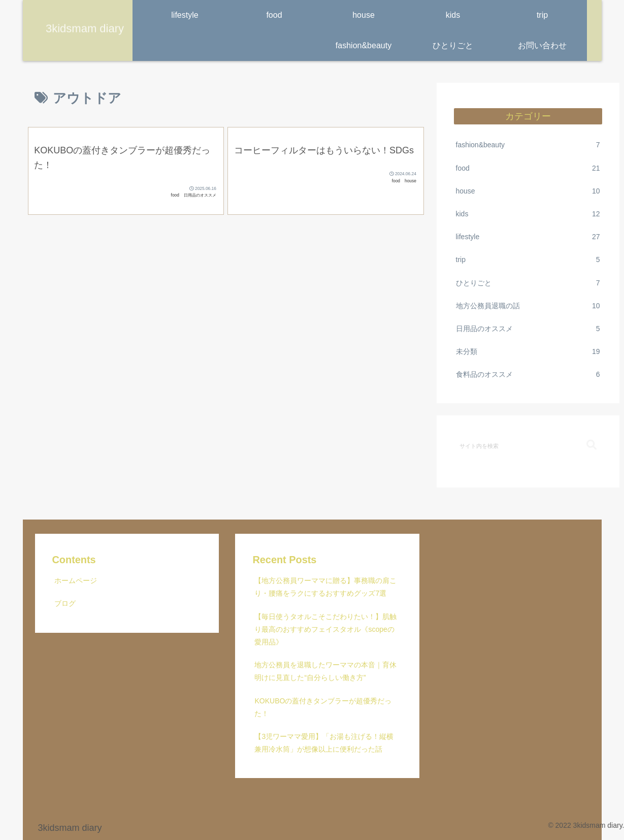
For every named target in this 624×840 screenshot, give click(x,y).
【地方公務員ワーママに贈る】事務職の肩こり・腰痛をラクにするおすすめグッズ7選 (325, 587)
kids (528, 214)
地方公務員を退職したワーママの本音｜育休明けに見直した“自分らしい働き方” (325, 671)
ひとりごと (528, 283)
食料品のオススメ (528, 375)
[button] (592, 445)
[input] (528, 445)
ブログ (65, 603)
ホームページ (76, 580)
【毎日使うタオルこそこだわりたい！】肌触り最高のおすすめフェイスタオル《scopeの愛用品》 (325, 629)
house (528, 191)
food (528, 168)
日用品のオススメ (528, 329)
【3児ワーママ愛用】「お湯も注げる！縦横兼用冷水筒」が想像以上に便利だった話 (324, 743)
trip (528, 260)
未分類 (528, 352)
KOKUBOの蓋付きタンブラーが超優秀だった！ (323, 707)
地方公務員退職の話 (528, 306)
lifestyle (528, 237)
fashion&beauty (528, 145)
